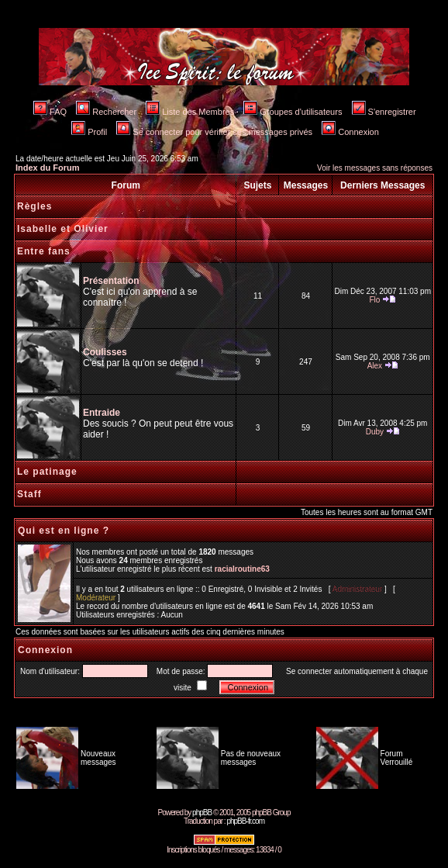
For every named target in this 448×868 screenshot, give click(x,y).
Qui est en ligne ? (64, 531)
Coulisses (105, 352)
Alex (375, 366)
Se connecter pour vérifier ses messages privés (214, 132)
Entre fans (44, 251)
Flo (374, 300)
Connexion (350, 132)
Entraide (102, 413)
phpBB (202, 813)
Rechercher (106, 112)
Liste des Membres (190, 112)
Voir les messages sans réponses (375, 168)
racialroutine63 (242, 569)
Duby (375, 432)
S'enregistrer (384, 112)
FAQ (50, 112)
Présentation (111, 281)
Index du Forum (48, 168)
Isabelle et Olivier (63, 229)
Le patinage (47, 472)
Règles (34, 206)
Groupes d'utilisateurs (293, 112)
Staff (29, 494)
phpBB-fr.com (245, 821)
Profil (89, 132)
